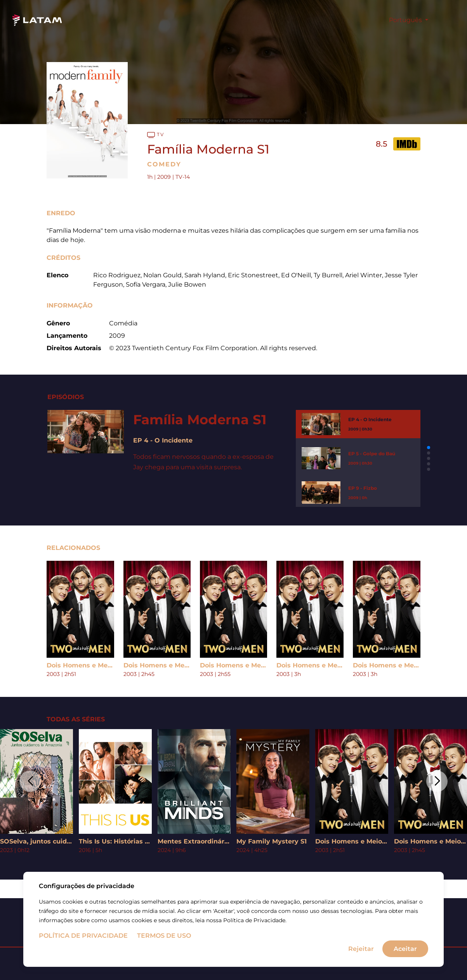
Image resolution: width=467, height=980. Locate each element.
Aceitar (405, 950)
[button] (429, 448)
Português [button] (406, 20)
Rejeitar (361, 950)
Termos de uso (164, 937)
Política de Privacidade (83, 937)
